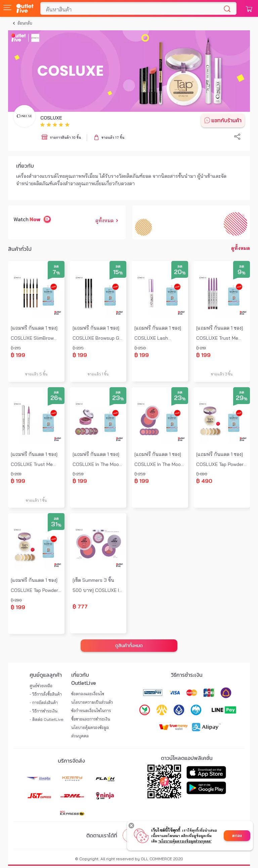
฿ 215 (16, 348)
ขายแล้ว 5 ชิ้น (36, 374)
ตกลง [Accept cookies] (237, 836)
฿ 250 (140, 348)
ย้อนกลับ (25, 23)
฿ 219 (201, 348)
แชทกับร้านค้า (226, 120)
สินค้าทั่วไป (20, 249)
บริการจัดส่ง (71, 761)
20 (180, 272)
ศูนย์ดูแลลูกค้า (46, 675)
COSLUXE (51, 118)
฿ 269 (16, 474)
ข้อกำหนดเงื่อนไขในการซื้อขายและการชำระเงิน (91, 715)
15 (118, 272)
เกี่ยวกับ (25, 166)
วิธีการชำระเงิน (187, 675)
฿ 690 (202, 474)
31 (56, 525)
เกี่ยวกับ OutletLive (84, 679)
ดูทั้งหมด (108, 221)
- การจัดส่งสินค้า (44, 703)
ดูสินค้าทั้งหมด (129, 646)
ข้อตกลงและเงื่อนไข (88, 694)
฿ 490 (204, 481)
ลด (56, 266)
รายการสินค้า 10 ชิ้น (65, 138)
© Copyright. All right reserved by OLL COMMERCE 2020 (129, 859)
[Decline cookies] (131, 826)
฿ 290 (16, 600)
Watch (21, 219)
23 (118, 398)
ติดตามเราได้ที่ (102, 835)
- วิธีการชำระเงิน (44, 711)
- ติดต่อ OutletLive (47, 719)
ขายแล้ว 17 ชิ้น (113, 138)
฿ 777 (80, 606)
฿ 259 (78, 474)
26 (56, 398)
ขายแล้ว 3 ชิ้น (222, 374)
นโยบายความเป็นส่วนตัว (92, 702)
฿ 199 (18, 355)
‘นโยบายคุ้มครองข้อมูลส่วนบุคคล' (185, 841)
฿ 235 (78, 348)
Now (35, 219)
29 (242, 398)
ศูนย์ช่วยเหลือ (41, 686)
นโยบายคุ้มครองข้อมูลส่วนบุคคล (90, 732)
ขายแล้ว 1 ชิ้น (98, 374)
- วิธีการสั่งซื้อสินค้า (46, 694)
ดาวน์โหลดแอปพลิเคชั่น (187, 758)
